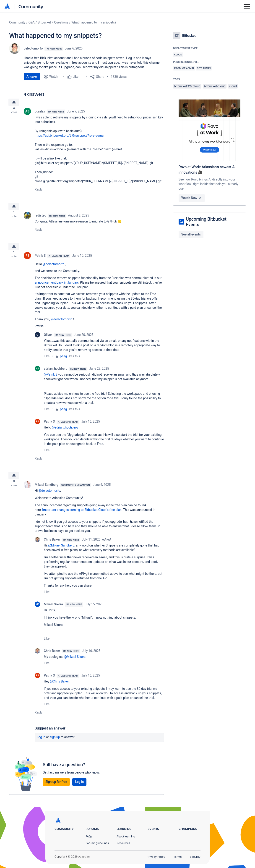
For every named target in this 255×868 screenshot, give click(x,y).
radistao (40, 219)
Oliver (48, 340)
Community (31, 6)
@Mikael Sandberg (61, 553)
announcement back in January (57, 288)
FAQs (89, 836)
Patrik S (40, 261)
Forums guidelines (97, 843)
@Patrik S (51, 380)
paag (64, 362)
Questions (61, 22)
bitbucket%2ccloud (187, 86)
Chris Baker (52, 547)
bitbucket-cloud (215, 86)
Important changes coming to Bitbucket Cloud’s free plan (82, 517)
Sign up (55, 744)
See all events (191, 234)
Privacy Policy (156, 857)
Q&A (32, 22)
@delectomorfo (53, 269)
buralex (40, 113)
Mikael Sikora (53, 612)
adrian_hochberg (56, 374)
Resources (123, 843)
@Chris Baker (59, 689)
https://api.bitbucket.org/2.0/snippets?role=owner (70, 137)
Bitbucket (44, 22)
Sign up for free (56, 789)
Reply (39, 191)
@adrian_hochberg (65, 433)
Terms (177, 857)
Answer (32, 76)
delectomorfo (33, 48)
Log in (41, 744)
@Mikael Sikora (75, 664)
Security (195, 857)
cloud (233, 86)
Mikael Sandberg (47, 492)
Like (47, 362)
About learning (126, 836)
